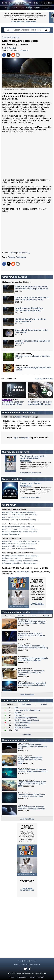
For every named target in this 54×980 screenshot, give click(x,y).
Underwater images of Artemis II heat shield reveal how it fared (32, 795)
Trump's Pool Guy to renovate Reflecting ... (21, 520)
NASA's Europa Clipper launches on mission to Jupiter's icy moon (32, 299)
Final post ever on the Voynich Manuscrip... (21, 532)
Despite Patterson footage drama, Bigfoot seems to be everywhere (32, 783)
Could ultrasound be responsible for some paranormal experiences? (33, 770)
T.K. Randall (10, 48)
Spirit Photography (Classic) (27, 720)
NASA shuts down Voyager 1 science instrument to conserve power (31, 635)
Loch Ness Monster (23, 723)
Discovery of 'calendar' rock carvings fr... (20, 558)
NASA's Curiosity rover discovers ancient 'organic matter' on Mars (32, 622)
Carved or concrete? (12, 534)
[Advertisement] (27, 156)
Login (16, 438)
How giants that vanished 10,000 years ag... (22, 556)
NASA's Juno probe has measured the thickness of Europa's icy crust (31, 288)
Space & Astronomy (11, 37)
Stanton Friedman (22, 728)
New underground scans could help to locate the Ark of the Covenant (31, 673)
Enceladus (21, 257)
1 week (8, 616)
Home (7, 8)
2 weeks (21, 616)
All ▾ (9, 30)
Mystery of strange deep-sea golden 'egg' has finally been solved (30, 759)
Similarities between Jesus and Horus (19, 527)
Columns (45, 8)
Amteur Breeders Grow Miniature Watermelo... (22, 541)
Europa (11, 257)
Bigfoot (18, 713)
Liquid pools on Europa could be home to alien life (30, 320)
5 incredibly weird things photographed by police (40, 403)
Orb (16, 708)
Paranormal (20, 715)
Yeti (16, 730)
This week (10, 704)
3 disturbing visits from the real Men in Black (13, 403)
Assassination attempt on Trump (17, 517)
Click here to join (23, 572)
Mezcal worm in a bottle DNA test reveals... (21, 544)
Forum (22, 8)
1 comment (22, 51)
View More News (27, 695)
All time (44, 704)
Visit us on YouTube (44, 378)
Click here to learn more (31, 473)
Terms (11, 977)
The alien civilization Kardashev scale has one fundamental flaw (31, 808)
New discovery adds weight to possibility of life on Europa (29, 309)
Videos (29, 8)
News (14, 8)
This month (26, 704)
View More (27, 734)
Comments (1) (24, 253)
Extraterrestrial (21, 725)
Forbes (13, 253)
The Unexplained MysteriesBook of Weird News (33, 457)
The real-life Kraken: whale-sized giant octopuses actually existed (32, 684)
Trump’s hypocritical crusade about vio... (20, 512)
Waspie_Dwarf (21, 417)
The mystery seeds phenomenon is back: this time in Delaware (33, 659)
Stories (37, 8)
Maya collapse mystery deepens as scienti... (22, 561)
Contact (41, 977)
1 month (46, 616)
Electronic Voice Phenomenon (27, 710)
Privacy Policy (22, 977)
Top (20, 961)
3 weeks (34, 616)
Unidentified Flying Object (26, 718)
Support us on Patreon (30, 483)
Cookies (32, 977)
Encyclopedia (35, 965)
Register (25, 438)
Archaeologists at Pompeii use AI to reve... (21, 563)
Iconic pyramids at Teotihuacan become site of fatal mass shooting (33, 647)
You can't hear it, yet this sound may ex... (20, 549)
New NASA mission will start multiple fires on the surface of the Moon (33, 747)
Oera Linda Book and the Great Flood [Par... (22, 529)
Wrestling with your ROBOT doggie (18, 546)
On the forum (9, 505)
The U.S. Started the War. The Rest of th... (21, 515)
